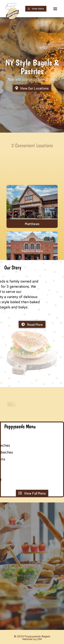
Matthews (32, 240)
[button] (55, 9)
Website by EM (32, 639)
